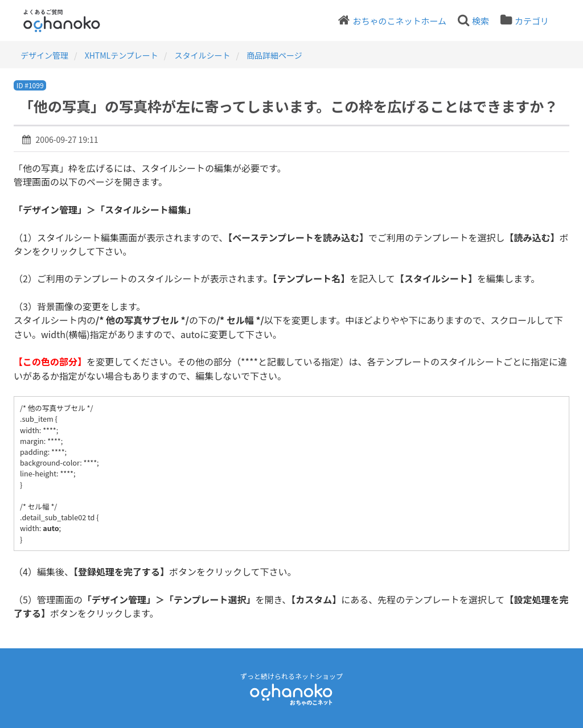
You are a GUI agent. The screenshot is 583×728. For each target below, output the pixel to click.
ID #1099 (30, 85)
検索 (481, 21)
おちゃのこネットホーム (399, 21)
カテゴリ (532, 21)
